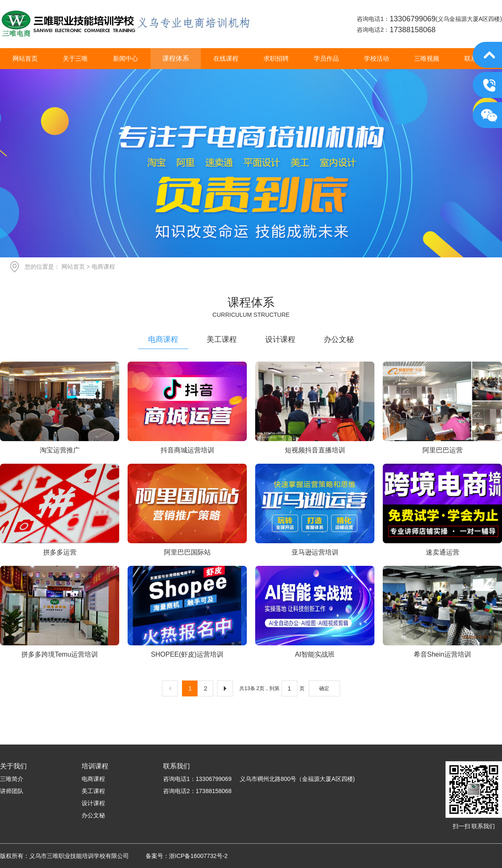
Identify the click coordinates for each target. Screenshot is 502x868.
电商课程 (163, 339)
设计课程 (280, 339)
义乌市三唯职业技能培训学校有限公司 (127, 24)
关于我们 (13, 766)
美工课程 (222, 339)
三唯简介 (12, 779)
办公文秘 (339, 339)
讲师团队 (12, 791)
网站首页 (73, 267)
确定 (324, 688)
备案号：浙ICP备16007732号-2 (187, 856)
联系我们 (177, 766)
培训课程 (95, 766)
